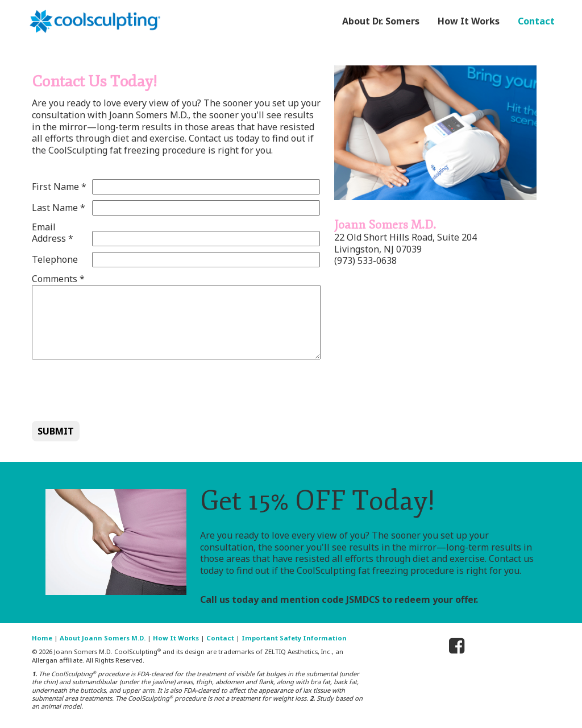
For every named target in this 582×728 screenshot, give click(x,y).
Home (42, 638)
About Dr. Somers (381, 21)
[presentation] (118, 390)
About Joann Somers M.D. (103, 638)
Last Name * (59, 208)
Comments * (58, 279)
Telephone (55, 260)
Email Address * (53, 233)
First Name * (59, 187)
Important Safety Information (294, 638)
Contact (536, 21)
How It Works (469, 21)
